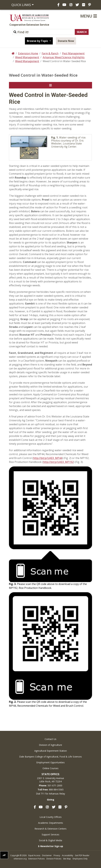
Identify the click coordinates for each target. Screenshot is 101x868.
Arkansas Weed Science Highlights (64, 57)
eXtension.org (20, 859)
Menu (89, 16)
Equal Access (34, 855)
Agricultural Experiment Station (51, 751)
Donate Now (66, 41)
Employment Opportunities (50, 762)
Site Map (67, 859)
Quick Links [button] (21, 5)
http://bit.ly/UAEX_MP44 (48, 458)
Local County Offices (51, 817)
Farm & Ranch (50, 53)
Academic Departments (51, 823)
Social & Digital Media (50, 840)
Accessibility (68, 855)
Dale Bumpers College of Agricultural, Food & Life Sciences (50, 757)
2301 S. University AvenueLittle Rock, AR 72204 (50, 780)
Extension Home (28, 53)
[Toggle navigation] (50, 85)
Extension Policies (36, 859)
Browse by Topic (38, 41)
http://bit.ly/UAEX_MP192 (58, 462)
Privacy (57, 855)
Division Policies (54, 859)
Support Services (50, 834)
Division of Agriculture (50, 745)
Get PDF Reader (82, 855)
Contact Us (50, 739)
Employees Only (80, 859)
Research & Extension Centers (50, 829)
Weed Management (27, 57)
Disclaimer (47, 855)
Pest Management (73, 53)
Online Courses (50, 768)
